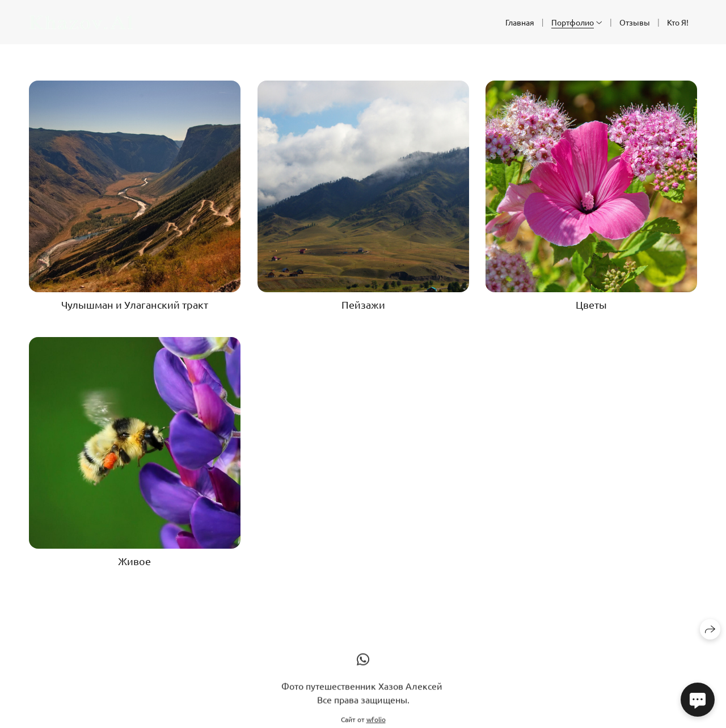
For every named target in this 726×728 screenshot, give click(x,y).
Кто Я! (678, 22)
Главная (520, 22)
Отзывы (635, 22)
